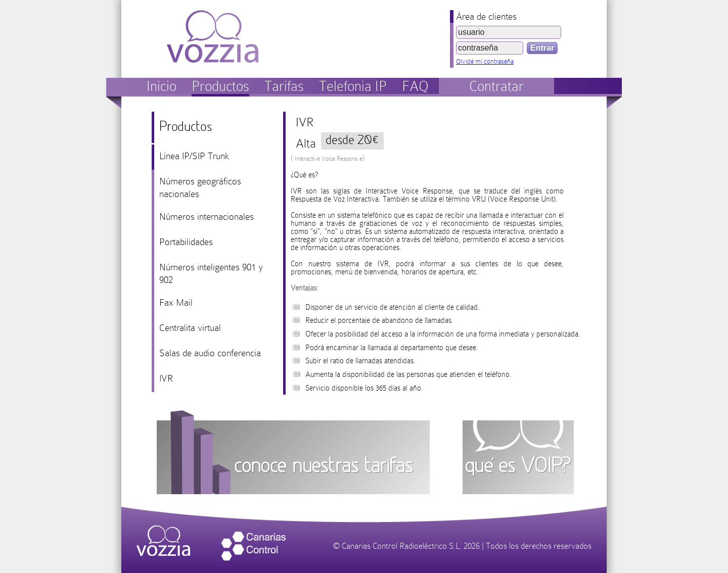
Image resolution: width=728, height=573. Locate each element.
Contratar (496, 86)
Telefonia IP (353, 86)
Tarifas (284, 86)
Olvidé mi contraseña (485, 61)
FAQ (415, 86)
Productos (220, 86)
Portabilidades (186, 242)
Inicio (162, 86)
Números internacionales (207, 217)
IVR (166, 378)
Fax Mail (176, 302)
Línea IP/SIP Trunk (194, 156)
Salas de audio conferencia (210, 353)
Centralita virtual (190, 328)
